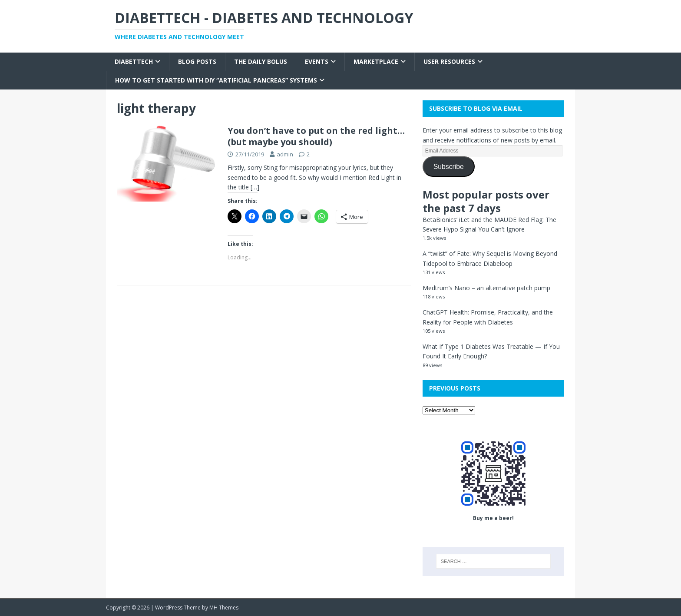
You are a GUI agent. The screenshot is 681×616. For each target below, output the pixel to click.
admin (285, 154)
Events (317, 61)
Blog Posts (197, 61)
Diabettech (134, 61)
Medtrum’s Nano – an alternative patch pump (486, 288)
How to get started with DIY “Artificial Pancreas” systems (216, 80)
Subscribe (449, 167)
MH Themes (224, 608)
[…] (255, 187)
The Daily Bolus (261, 61)
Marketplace (376, 61)
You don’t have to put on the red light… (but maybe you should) (316, 136)
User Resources (449, 61)
